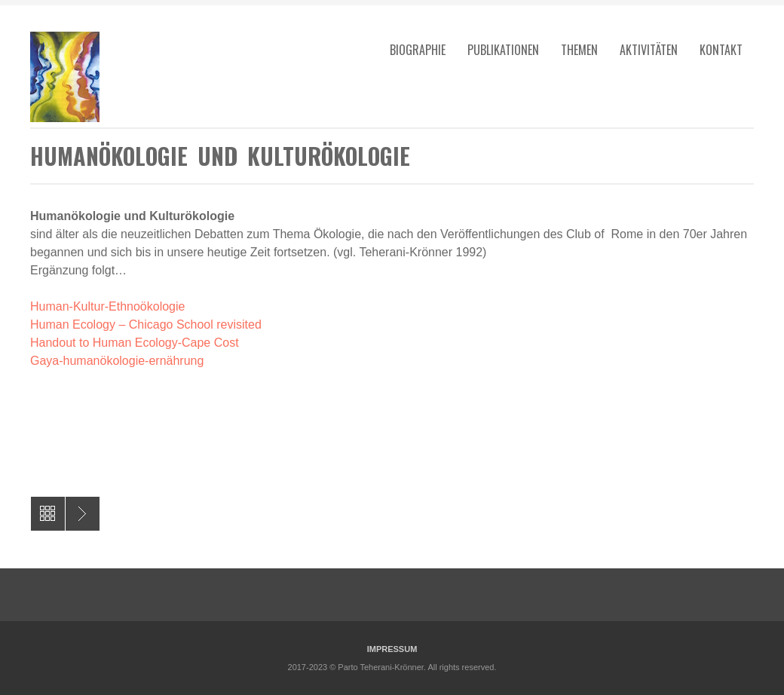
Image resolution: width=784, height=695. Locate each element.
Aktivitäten (649, 50)
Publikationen (503, 50)
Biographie (418, 50)
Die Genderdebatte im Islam (83, 514)
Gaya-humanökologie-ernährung (117, 361)
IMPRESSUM (392, 649)
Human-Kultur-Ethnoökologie (107, 306)
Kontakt (721, 50)
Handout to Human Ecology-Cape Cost (135, 343)
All (48, 514)
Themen (579, 50)
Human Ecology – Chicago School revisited (146, 325)
